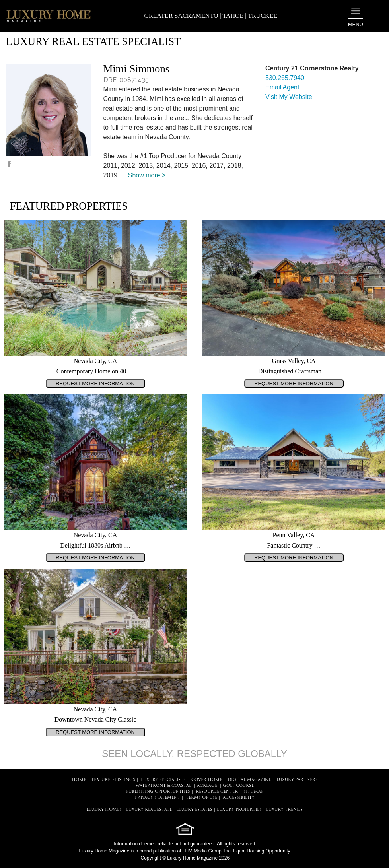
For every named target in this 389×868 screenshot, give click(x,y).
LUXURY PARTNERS (297, 780)
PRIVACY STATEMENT (158, 798)
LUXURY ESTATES (194, 810)
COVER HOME (207, 780)
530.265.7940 (285, 78)
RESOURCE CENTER (217, 792)
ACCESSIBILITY (239, 798)
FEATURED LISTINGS (113, 780)
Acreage (207, 786)
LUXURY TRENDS (284, 810)
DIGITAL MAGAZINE (249, 780)
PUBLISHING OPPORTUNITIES (158, 792)
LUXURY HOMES (104, 810)
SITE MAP (253, 792)
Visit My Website (289, 97)
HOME (79, 780)
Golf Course (238, 786)
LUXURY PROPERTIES (239, 810)
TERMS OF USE (201, 798)
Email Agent (282, 87)
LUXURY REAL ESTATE (149, 810)
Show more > (147, 175)
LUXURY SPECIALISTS (163, 780)
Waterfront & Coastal (163, 786)
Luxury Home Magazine (104, 851)
